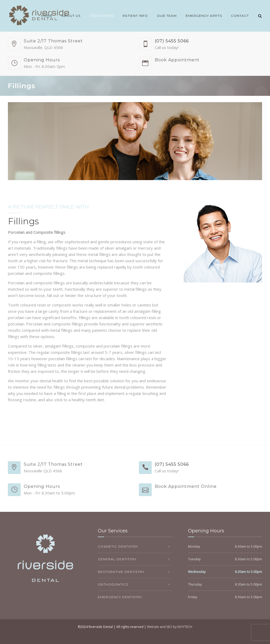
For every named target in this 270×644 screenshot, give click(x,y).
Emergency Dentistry (120, 597)
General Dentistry (117, 559)
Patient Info (135, 16)
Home (47, 16)
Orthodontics (113, 584)
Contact (240, 16)
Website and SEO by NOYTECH (170, 627)
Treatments (102, 16)
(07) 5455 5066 (172, 41)
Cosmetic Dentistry (118, 546)
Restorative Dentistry (121, 572)
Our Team (167, 16)
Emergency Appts (204, 16)
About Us (71, 16)
